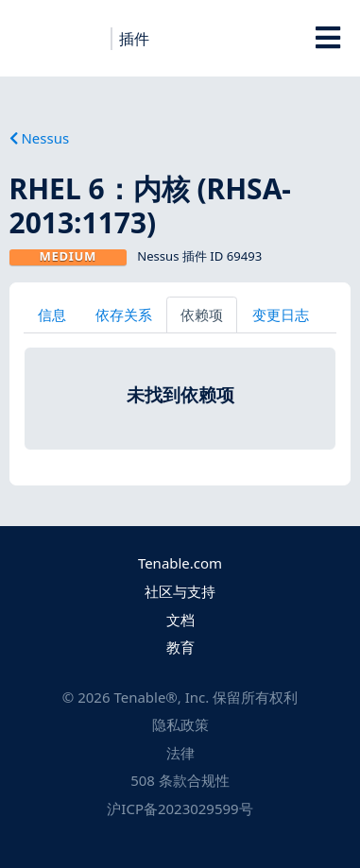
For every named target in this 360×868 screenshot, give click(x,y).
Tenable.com (180, 563)
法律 (180, 753)
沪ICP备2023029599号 (180, 808)
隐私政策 (180, 724)
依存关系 (124, 315)
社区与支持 (180, 591)
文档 (180, 620)
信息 (52, 315)
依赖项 (202, 315)
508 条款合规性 (180, 780)
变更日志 (281, 315)
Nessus (40, 138)
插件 (134, 39)
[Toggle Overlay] (327, 38)
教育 (180, 647)
